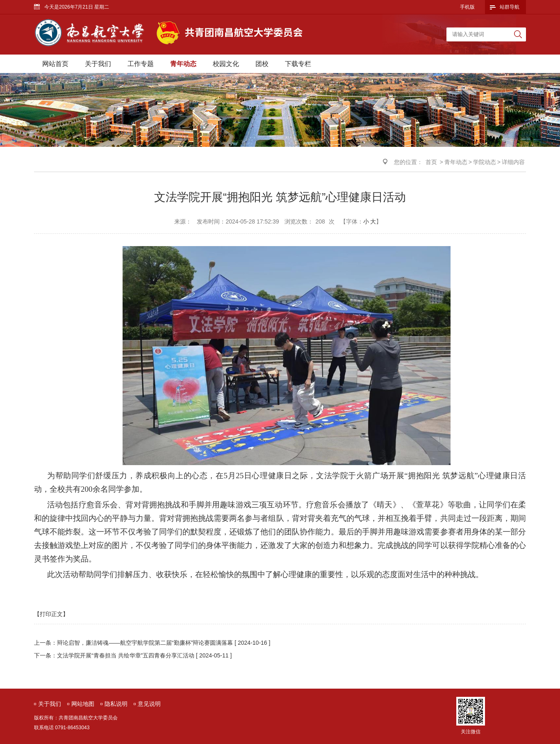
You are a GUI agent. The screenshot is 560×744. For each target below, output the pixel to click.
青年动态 (183, 64)
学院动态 (485, 162)
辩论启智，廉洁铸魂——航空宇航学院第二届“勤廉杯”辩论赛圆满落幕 (145, 643)
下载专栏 (298, 64)
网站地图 (83, 704)
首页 (431, 162)
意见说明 (149, 704)
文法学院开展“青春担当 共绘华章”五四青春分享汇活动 (126, 655)
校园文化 (226, 64)
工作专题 (141, 64)
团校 (262, 64)
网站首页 (55, 64)
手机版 (467, 7)
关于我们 (98, 64)
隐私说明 (116, 704)
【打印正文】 (51, 614)
